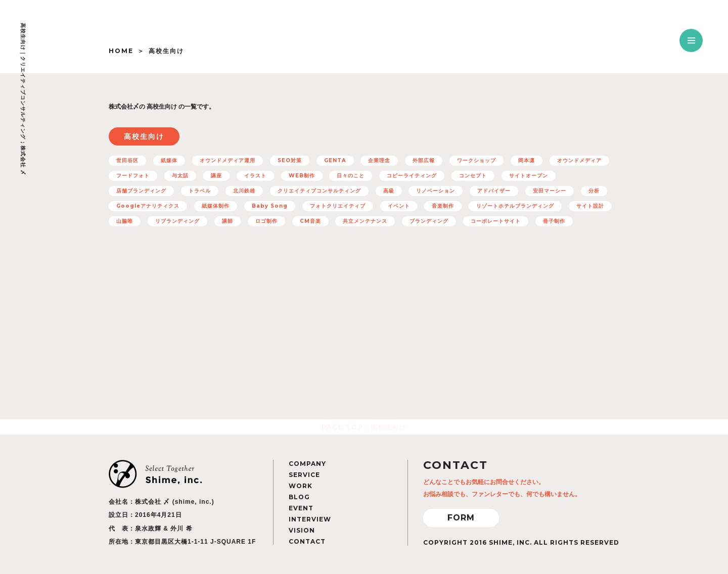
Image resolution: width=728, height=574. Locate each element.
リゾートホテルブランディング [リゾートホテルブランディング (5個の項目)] (515, 206)
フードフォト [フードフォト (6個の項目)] (133, 176)
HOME (121, 51)
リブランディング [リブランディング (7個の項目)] (177, 221)
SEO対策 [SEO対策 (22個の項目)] (290, 160)
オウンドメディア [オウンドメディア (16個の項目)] (579, 160)
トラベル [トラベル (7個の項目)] (200, 191)
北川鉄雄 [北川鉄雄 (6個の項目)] (244, 191)
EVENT (301, 508)
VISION (302, 530)
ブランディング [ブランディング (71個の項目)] (429, 221)
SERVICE (304, 475)
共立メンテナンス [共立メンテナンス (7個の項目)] (365, 221)
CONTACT (307, 541)
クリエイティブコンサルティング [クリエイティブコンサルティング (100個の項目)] (319, 191)
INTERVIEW (310, 519)
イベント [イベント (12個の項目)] (399, 206)
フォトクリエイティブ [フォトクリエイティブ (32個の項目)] (338, 206)
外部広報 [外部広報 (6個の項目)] (424, 160)
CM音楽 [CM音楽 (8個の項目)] (310, 221)
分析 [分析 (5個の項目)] (594, 191)
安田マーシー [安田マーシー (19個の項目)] (550, 191)
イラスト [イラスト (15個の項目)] (255, 176)
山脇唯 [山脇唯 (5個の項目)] (125, 221)
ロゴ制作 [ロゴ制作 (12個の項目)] (266, 221)
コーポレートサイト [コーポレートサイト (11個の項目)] (496, 221)
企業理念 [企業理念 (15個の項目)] (379, 160)
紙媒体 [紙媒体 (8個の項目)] (169, 160)
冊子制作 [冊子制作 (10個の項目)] (554, 221)
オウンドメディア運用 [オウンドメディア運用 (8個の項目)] (227, 160)
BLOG (299, 497)
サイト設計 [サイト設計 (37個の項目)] (590, 206)
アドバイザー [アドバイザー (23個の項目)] (494, 191)
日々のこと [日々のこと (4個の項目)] (351, 176)
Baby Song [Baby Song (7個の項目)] (270, 206)
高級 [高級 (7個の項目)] (389, 191)
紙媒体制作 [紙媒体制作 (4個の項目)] (216, 206)
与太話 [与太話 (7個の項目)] (180, 176)
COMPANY (307, 464)
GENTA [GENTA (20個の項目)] (335, 160)
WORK (301, 486)
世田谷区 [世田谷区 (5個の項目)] (127, 160)
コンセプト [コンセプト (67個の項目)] (473, 176)
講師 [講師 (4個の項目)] (227, 221)
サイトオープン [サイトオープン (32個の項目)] (529, 176)
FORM (461, 518)
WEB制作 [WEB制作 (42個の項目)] (302, 176)
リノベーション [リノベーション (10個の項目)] (436, 191)
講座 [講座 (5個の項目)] (216, 176)
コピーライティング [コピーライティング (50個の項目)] (412, 176)
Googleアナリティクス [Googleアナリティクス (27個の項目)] (148, 206)
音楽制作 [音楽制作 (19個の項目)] (443, 206)
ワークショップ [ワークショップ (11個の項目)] (476, 160)
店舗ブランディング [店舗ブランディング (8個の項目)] (141, 191)
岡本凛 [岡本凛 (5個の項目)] (527, 160)
